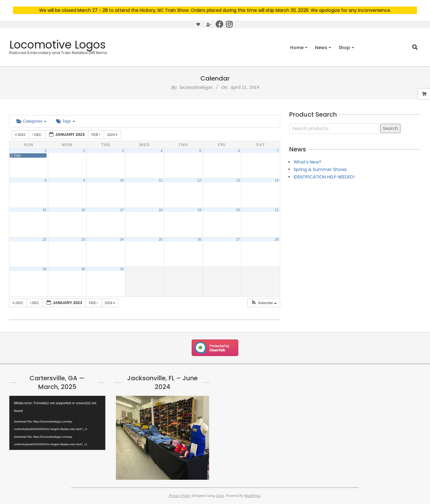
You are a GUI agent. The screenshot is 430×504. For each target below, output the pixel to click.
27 (238, 239)
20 (238, 210)
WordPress (252, 496)
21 (277, 210)
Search (390, 128)
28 (277, 239)
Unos (220, 496)
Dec (37, 135)
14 (277, 180)
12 (199, 180)
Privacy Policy (180, 496)
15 (44, 210)
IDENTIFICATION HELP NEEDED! (324, 177)
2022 (21, 135)
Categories (32, 121)
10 (122, 180)
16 (83, 210)
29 (44, 269)
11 (161, 180)
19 (199, 210)
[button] (264, 303)
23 (83, 239)
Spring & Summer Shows (320, 169)
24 (122, 239)
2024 (113, 135)
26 (199, 239)
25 (161, 239)
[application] (57, 423)
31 (122, 269)
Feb (96, 135)
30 (83, 269)
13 (238, 180)
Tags (65, 121)
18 (161, 210)
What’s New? (307, 162)
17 (122, 210)
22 (44, 239)
